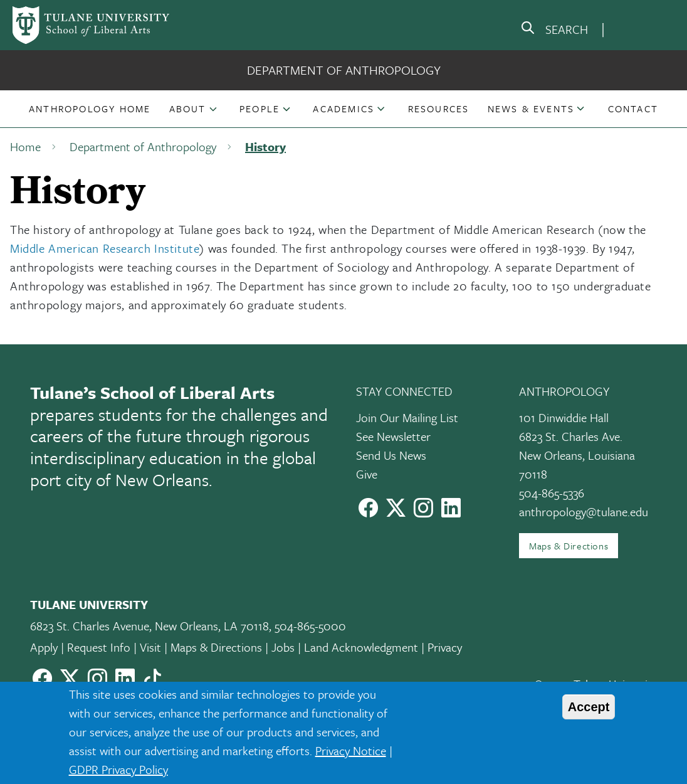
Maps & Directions (569, 546)
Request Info (99, 647)
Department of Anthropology (344, 70)
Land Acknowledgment (361, 647)
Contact (633, 109)
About (188, 109)
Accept (589, 707)
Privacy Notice (351, 750)
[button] (90, 109)
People (260, 109)
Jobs (283, 647)
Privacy (445, 647)
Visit (150, 647)
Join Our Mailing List (407, 417)
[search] (554, 30)
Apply (44, 647)
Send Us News (391, 455)
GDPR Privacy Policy (118, 769)
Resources (439, 109)
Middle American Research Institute (105, 248)
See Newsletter (393, 436)
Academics (343, 109)
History (265, 146)
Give (367, 474)
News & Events (531, 109)
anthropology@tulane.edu (584, 511)
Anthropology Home (90, 109)
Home (25, 146)
